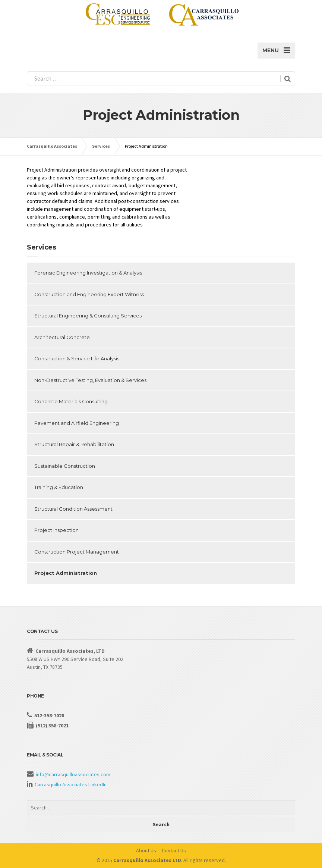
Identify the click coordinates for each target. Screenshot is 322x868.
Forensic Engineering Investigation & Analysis (88, 273)
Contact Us (174, 850)
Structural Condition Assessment (73, 509)
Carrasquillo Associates (52, 146)
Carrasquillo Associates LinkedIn (71, 784)
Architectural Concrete (62, 337)
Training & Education (59, 487)
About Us (146, 850)
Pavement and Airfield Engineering (77, 423)
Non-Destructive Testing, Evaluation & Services (90, 380)
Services (101, 146)
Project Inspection (56, 530)
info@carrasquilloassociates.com (73, 774)
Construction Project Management (77, 552)
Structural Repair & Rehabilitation (74, 444)
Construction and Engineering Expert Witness (89, 294)
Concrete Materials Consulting (71, 401)
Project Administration (66, 573)
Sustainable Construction (65, 466)
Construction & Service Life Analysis (77, 358)
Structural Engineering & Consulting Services (88, 316)
